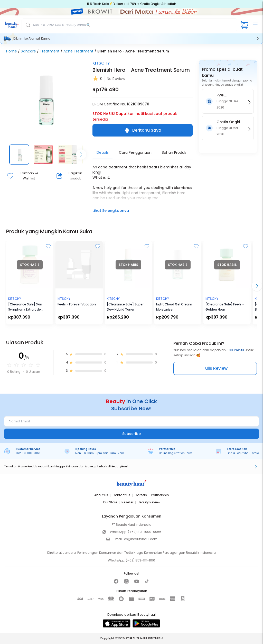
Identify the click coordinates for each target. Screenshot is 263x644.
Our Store (110, 502)
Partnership (160, 495)
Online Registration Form (176, 453)
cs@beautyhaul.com (141, 539)
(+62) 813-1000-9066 (145, 532)
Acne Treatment (78, 51)
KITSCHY (101, 63)
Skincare (28, 51)
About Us (101, 495)
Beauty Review (149, 502)
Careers (141, 495)
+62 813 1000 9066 (28, 453)
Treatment (50, 51)
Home (12, 51)
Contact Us (121, 495)
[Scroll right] (81, 155)
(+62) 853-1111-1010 (140, 560)
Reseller (127, 502)
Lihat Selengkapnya (111, 211)
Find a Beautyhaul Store (243, 453)
